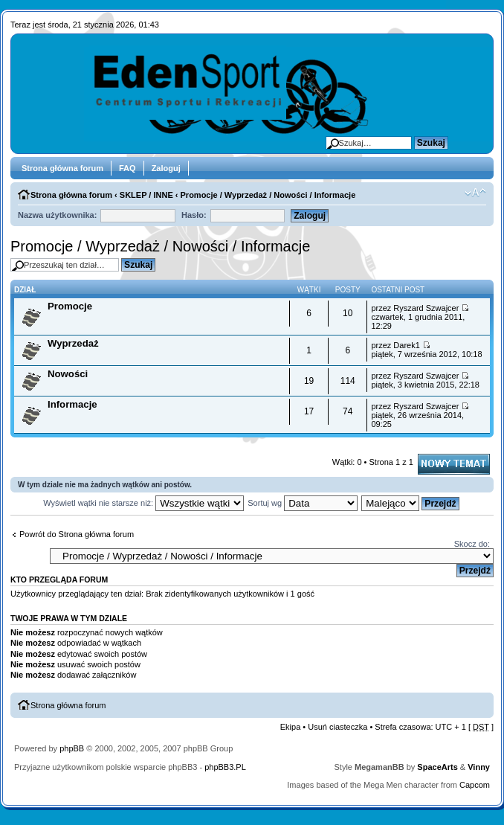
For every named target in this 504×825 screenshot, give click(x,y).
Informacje (72, 404)
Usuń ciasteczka (337, 727)
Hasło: (194, 215)
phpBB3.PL (225, 767)
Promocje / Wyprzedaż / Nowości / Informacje (268, 195)
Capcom (475, 785)
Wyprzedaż (73, 343)
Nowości (68, 374)
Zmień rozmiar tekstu (475, 193)
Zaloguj (166, 168)
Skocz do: (472, 544)
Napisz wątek (454, 464)
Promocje (70, 306)
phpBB (72, 748)
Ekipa (291, 727)
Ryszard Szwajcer (426, 308)
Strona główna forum (62, 168)
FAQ (127, 168)
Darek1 (406, 345)
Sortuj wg (303, 503)
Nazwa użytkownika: (57, 215)
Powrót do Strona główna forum (77, 534)
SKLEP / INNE (146, 195)
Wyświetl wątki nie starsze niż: (143, 503)
